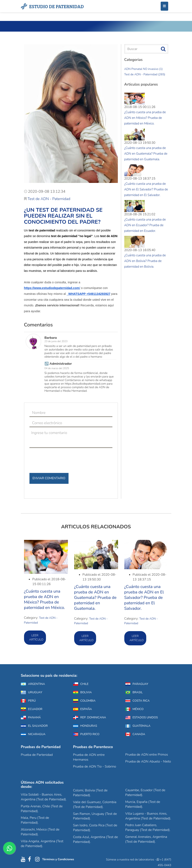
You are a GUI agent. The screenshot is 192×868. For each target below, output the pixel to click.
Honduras (85, 726)
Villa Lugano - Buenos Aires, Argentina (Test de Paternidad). (148, 816)
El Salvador (34, 726)
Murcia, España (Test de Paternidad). (143, 804)
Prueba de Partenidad (37, 755)
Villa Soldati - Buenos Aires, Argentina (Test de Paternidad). (44, 797)
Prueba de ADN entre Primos (147, 755)
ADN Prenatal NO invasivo (144, 69)
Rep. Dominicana (90, 717)
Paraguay (137, 684)
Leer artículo (36, 638)
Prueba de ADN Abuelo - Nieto (148, 761)
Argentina (33, 684)
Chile (81, 684)
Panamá (31, 717)
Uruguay (32, 692)
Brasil (134, 692)
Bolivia (83, 692)
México (134, 709)
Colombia (84, 701)
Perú (28, 701)
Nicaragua (33, 734)
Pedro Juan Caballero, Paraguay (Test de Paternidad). (148, 828)
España (83, 709)
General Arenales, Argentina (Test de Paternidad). (146, 839)
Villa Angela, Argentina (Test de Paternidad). (42, 844)
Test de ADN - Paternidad (47, 199)
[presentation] (61, 458)
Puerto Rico (86, 734)
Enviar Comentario (49, 478)
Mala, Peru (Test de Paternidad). (35, 820)
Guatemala (138, 726)
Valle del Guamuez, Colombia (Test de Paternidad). (95, 804)
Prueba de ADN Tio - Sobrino (95, 767)
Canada (135, 734)
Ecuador (32, 709)
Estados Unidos (142, 717)
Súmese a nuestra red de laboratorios (130, 860)
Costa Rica (138, 701)
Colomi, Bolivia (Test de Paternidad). (90, 793)
